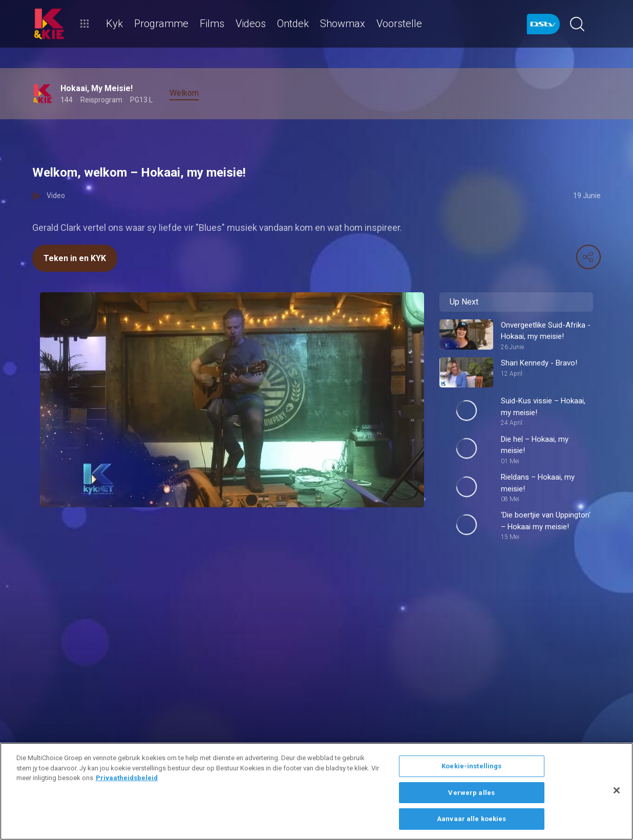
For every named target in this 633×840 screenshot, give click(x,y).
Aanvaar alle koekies (472, 819)
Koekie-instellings (471, 766)
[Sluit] (617, 790)
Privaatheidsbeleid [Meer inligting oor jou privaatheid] (127, 778)
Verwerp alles (471, 793)
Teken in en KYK (75, 258)
